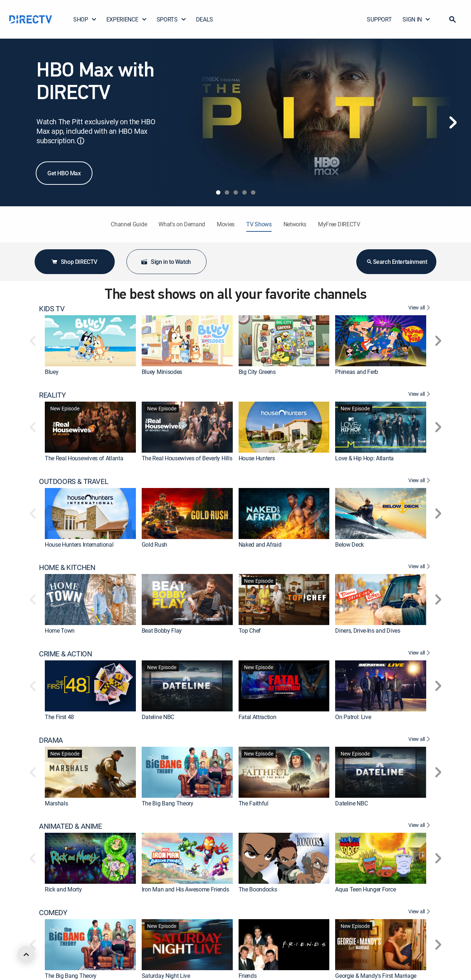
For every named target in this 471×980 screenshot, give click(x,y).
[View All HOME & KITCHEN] (420, 567)
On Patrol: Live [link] (353, 717)
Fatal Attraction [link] (258, 717)
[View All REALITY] (420, 395)
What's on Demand (182, 224)
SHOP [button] (85, 19)
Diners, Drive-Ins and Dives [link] (368, 630)
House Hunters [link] (257, 458)
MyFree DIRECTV (339, 224)
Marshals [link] (56, 803)
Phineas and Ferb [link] (357, 372)
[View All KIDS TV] (420, 309)
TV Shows (259, 224)
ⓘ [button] (81, 141)
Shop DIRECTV (74, 262)
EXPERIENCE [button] (127, 19)
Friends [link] (248, 976)
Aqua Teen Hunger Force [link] (365, 889)
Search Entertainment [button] (397, 262)
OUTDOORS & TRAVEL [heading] (74, 481)
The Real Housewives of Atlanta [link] (84, 458)
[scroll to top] (26, 954)
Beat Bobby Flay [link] (162, 630)
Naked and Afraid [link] (260, 544)
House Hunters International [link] (79, 544)
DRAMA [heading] (51, 740)
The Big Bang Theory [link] (168, 803)
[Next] (453, 122)
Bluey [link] (52, 372)
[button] (452, 19)
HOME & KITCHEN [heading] (67, 567)
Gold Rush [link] (154, 544)
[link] (90, 341)
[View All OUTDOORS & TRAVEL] (420, 481)
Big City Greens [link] (257, 372)
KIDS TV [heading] (52, 309)
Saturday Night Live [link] (166, 976)
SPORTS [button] (172, 19)
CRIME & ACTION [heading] (65, 654)
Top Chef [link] (250, 630)
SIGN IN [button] (417, 19)
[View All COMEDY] (420, 913)
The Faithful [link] (254, 803)
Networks (295, 224)
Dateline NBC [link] (158, 717)
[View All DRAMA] (420, 740)
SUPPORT (379, 19)
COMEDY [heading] (53, 913)
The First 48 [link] (59, 717)
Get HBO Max (64, 173)
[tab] (218, 192)
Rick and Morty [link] (63, 889)
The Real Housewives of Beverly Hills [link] (187, 458)
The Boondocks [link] (258, 889)
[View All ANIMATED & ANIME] (420, 826)
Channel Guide (129, 224)
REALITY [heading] (52, 395)
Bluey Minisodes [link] (162, 372)
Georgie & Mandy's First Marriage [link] (376, 976)
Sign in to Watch (166, 262)
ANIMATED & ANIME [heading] (70, 826)
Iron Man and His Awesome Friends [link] (185, 889)
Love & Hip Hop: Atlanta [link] (364, 458)
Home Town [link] (60, 630)
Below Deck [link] (350, 544)
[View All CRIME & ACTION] (420, 654)
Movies (226, 224)
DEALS (205, 19)
